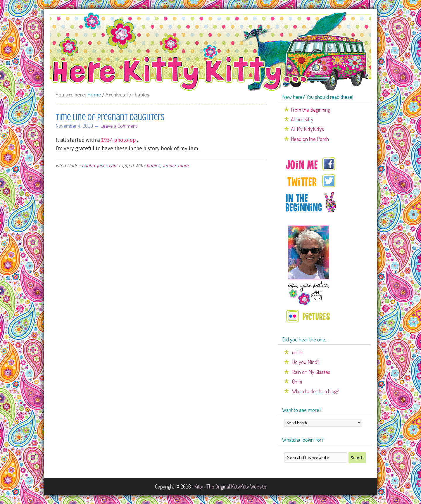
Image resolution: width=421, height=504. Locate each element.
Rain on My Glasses (311, 372)
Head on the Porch (310, 139)
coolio (88, 165)
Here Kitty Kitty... (210, 52)
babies (153, 165)
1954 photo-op (119, 140)
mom (183, 165)
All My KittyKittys (307, 129)
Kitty (199, 486)
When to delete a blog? (315, 391)
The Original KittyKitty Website (236, 486)
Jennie (169, 165)
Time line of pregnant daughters (110, 117)
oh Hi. (298, 352)
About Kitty (302, 119)
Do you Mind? (306, 362)
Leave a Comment (119, 126)
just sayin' (107, 165)
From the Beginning (310, 110)
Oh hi (297, 382)
